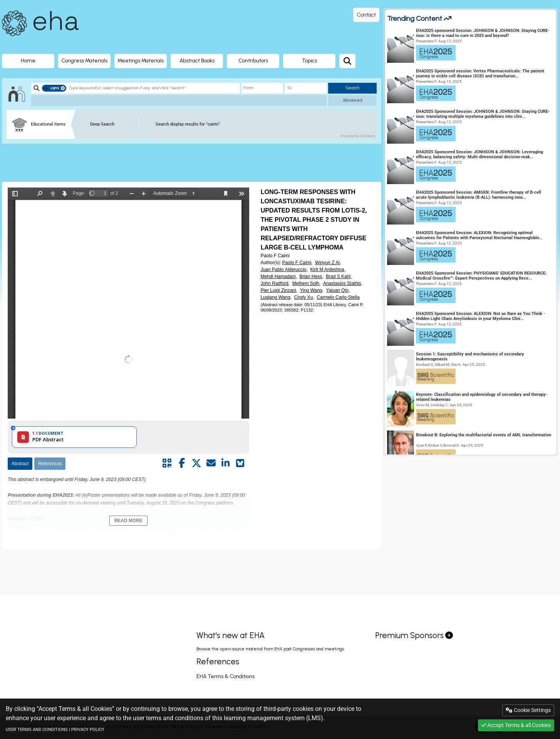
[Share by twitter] (196, 463)
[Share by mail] (211, 463)
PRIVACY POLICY (88, 730)
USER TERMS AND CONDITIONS (37, 730)
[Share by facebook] (182, 463)
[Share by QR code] (167, 463)
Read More (128, 521)
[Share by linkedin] (226, 463)
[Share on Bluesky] (240, 463)
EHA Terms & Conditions (226, 676)
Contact (366, 15)
